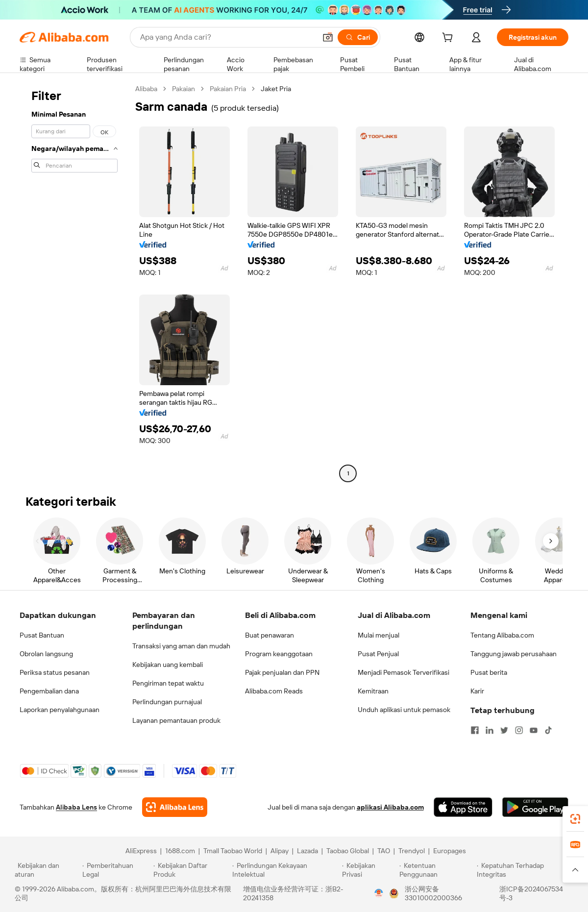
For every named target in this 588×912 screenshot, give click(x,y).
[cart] (449, 39)
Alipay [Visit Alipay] (280, 851)
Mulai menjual (379, 635)
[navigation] (74, 282)
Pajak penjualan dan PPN (282, 672)
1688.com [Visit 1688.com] (180, 851)
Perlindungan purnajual (167, 702)
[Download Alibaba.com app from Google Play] (535, 807)
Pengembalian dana (49, 691)
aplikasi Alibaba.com (390, 807)
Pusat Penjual (378, 654)
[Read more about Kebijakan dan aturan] (47, 870)
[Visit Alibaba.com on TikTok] (548, 730)
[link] (575, 819)
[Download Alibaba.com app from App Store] (463, 807)
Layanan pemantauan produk (176, 720)
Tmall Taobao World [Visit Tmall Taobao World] (233, 851)
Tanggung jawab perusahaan (514, 654)
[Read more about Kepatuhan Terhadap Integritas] (525, 870)
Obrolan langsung (46, 654)
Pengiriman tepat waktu (168, 683)
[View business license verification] (379, 893)
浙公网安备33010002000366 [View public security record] (433, 893)
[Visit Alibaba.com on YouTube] (534, 730)
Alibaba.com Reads (274, 691)
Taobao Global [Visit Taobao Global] (348, 851)
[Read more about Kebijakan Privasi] (369, 870)
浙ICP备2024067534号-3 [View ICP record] (531, 893)
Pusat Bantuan (42, 635)
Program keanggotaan (279, 654)
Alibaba (146, 89)
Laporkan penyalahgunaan (60, 710)
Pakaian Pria (228, 89)
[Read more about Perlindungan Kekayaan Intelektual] (286, 870)
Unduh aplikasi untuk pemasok (404, 710)
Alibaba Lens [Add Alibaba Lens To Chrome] (76, 807)
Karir (477, 691)
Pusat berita (489, 672)
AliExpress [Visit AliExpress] (141, 851)
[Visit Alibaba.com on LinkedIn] (490, 730)
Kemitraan (373, 691)
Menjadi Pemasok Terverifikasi (404, 672)
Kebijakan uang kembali (168, 665)
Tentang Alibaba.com (502, 635)
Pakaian (184, 89)
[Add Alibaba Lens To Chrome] (175, 807)
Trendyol (412, 851)
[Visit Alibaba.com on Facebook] (475, 730)
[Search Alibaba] (227, 37)
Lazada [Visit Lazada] (307, 851)
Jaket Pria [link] (276, 89)
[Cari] (358, 37)
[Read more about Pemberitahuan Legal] (116, 870)
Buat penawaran (269, 635)
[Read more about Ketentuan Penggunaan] (437, 870)
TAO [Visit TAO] (384, 851)
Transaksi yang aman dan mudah (181, 646)
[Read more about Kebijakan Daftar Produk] (191, 870)
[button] (328, 37)
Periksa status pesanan (55, 672)
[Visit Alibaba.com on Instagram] (519, 730)
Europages (450, 851)
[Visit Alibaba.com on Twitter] (504, 730)
